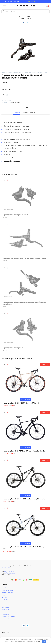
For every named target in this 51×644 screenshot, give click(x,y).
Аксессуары (5, 609)
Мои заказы (5, 600)
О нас (3, 595)
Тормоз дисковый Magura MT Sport (15, 215)
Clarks (25, 108)
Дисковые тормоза (42, 72)
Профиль (4, 597)
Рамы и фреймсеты (7, 619)
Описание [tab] (17, 113)
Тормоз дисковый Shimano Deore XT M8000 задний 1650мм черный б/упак (24, 303)
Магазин (9, 31)
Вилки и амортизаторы (8, 617)
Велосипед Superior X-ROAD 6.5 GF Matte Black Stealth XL (24, 451)
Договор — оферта (7, 593)
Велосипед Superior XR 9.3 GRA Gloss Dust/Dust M (20, 403)
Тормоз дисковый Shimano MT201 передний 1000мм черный (24, 258)
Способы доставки (7, 590)
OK (44, 642)
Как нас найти (6, 568)
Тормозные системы (29, 72)
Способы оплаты (6, 588)
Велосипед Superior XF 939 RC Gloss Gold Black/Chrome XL (24, 499)
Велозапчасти (18, 72)
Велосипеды (5, 607)
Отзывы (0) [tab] (34, 113)
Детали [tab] (25, 113)
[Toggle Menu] (5, 6)
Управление (5, 614)
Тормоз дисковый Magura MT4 (13, 348)
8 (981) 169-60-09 (9, 571)
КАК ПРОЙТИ (31, 1)
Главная (4, 31)
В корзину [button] (27, 399)
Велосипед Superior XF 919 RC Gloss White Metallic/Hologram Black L (25, 548)
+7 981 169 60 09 (27, 17)
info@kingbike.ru (10, 573)
